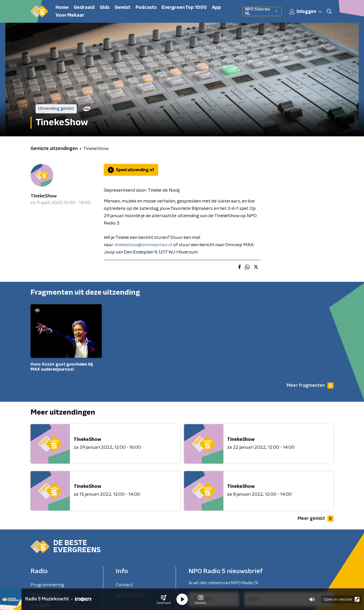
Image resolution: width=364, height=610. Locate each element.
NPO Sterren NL (262, 11)
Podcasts (146, 8)
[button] (164, 599)
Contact (124, 585)
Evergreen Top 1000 (184, 8)
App (216, 8)
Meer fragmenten (310, 386)
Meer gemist (316, 519)
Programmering (47, 585)
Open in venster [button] (341, 599)
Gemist (123, 8)
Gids (105, 8)
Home (62, 8)
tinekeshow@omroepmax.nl (143, 245)
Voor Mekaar (70, 15)
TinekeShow (44, 196)
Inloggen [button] (306, 12)
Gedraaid (84, 8)
